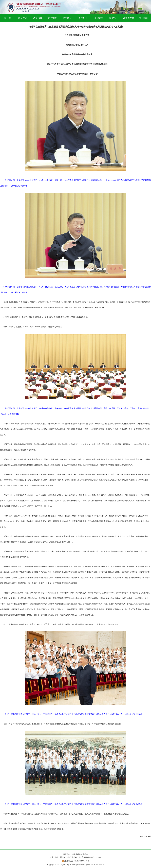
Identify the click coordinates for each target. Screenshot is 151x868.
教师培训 (68, 18)
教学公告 (53, 18)
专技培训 (83, 18)
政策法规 (38, 18)
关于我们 (143, 18)
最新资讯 (23, 18)
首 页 (8, 18)
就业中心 (113, 18)
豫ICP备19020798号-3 (95, 865)
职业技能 (98, 18)
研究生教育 (128, 18)
